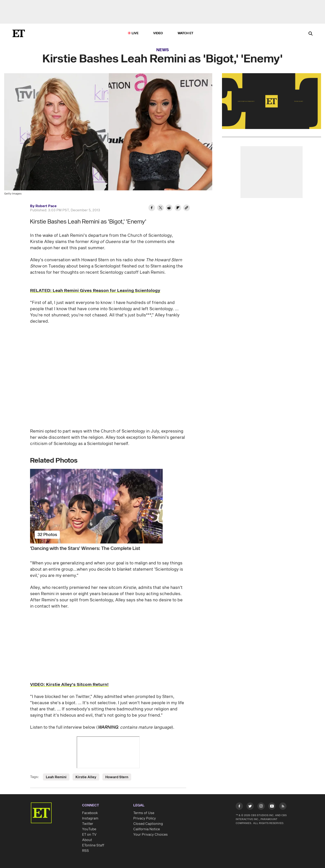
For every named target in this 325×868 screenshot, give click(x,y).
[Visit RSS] (283, 807)
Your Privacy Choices (150, 835)
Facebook (90, 813)
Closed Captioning (148, 824)
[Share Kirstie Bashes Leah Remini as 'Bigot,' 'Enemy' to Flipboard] (178, 208)
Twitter (88, 824)
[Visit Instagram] (261, 807)
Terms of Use (144, 813)
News (163, 50)
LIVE (135, 33)
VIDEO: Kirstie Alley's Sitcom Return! (69, 685)
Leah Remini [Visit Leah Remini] (56, 777)
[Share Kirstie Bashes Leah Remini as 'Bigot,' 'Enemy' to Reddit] (169, 208)
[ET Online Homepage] (19, 33)
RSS (85, 851)
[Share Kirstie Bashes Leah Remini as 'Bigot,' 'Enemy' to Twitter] (160, 208)
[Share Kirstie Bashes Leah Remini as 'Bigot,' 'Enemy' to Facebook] (152, 208)
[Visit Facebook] (239, 807)
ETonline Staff (93, 845)
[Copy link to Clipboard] (187, 208)
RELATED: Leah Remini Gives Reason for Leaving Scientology (95, 291)
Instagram (90, 818)
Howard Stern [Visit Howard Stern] (117, 777)
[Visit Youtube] (272, 807)
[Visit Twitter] (250, 807)
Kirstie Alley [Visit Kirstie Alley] (86, 777)
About (87, 840)
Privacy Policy (145, 818)
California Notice (147, 829)
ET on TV (89, 835)
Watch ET (186, 33)
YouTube (89, 829)
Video (158, 33)
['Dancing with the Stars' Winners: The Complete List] (108, 506)
